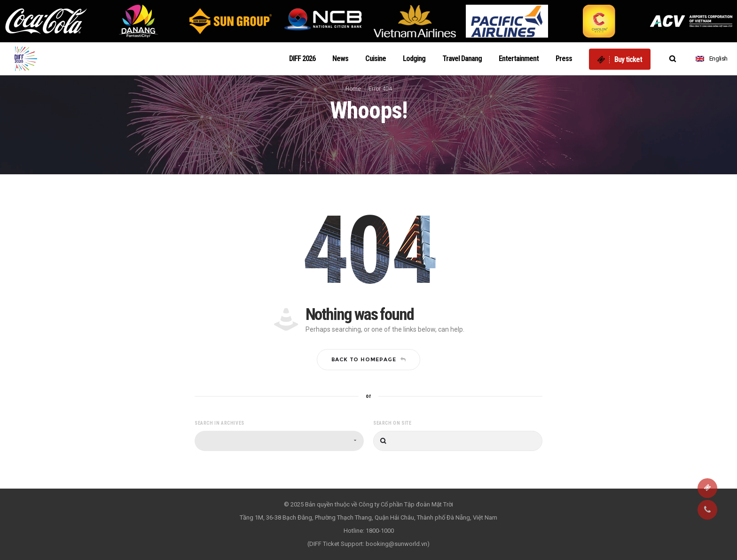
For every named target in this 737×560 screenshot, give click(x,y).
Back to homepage (369, 359)
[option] (46, 21)
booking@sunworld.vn (396, 544)
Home (353, 89)
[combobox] (279, 441)
